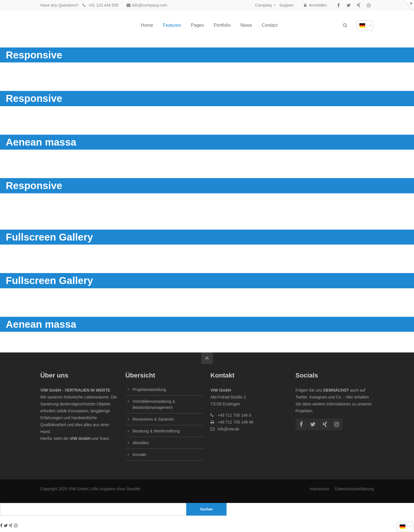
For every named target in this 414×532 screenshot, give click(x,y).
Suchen (206, 509)
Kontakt (139, 455)
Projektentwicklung (149, 390)
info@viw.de (228, 429)
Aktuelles (141, 443)
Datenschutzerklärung (354, 489)
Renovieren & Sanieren (153, 419)
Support (286, 5)
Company (264, 5)
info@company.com (147, 5)
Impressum (320, 489)
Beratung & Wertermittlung (156, 431)
